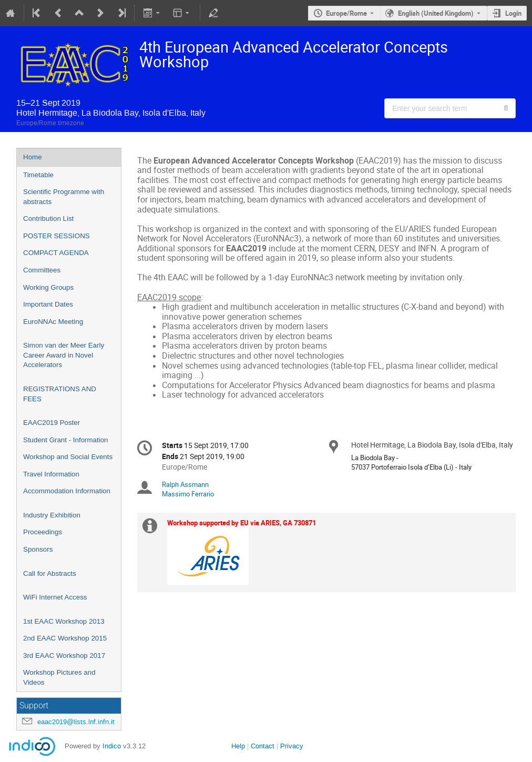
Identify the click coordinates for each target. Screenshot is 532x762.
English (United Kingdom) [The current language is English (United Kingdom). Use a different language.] (436, 13)
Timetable (38, 175)
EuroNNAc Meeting (53, 322)
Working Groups (48, 287)
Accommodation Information (67, 491)
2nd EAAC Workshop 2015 (65, 638)
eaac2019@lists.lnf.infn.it (76, 722)
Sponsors (38, 549)
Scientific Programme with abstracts (64, 197)
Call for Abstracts (50, 573)
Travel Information (51, 474)
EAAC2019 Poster (52, 423)
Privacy (292, 746)
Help (238, 746)
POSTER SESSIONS (57, 236)
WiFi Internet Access (55, 597)
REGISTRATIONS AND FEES (60, 394)
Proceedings (43, 532)
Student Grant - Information (66, 440)
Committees (42, 270)
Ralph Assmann (185, 484)
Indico (112, 746)
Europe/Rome (346, 13)
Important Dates (48, 304)
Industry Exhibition (52, 515)
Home (33, 157)
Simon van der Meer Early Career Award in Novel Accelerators (64, 355)
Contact (263, 746)
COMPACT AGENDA (56, 253)
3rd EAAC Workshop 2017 (64, 656)
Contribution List (48, 219)
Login (513, 13)
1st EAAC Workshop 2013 (64, 621)
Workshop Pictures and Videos (59, 677)
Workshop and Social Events (68, 457)
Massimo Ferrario (188, 494)
